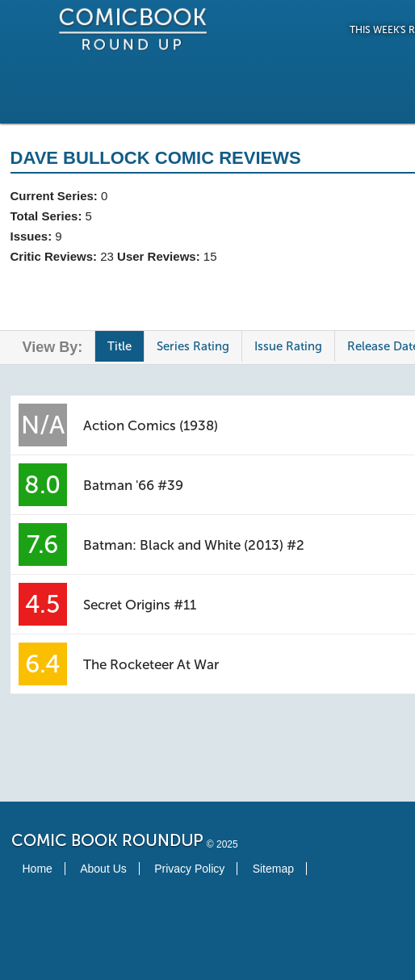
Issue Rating (288, 346)
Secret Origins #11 (140, 605)
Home (38, 869)
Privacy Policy (189, 869)
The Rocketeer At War (151, 664)
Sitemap (273, 869)
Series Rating (193, 346)
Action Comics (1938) (151, 425)
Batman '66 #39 (133, 485)
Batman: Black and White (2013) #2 (194, 545)
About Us (103, 869)
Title (119, 346)
